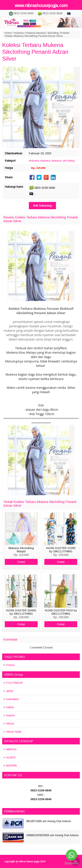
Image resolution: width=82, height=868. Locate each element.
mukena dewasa (36, 33)
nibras (10, 723)
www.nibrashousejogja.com (41, 5)
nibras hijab (14, 732)
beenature (12, 699)
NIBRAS (11, 749)
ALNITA (11, 757)
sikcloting (53, 33)
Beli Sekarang (42, 206)
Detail (21, 562)
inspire (10, 715)
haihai (10, 707)
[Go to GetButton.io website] (72, 863)
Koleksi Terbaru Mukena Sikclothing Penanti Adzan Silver (35, 52)
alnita (10, 691)
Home (8, 33)
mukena (19, 33)
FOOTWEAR (14, 683)
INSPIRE (12, 766)
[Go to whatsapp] (72, 855)
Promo (10, 665)
